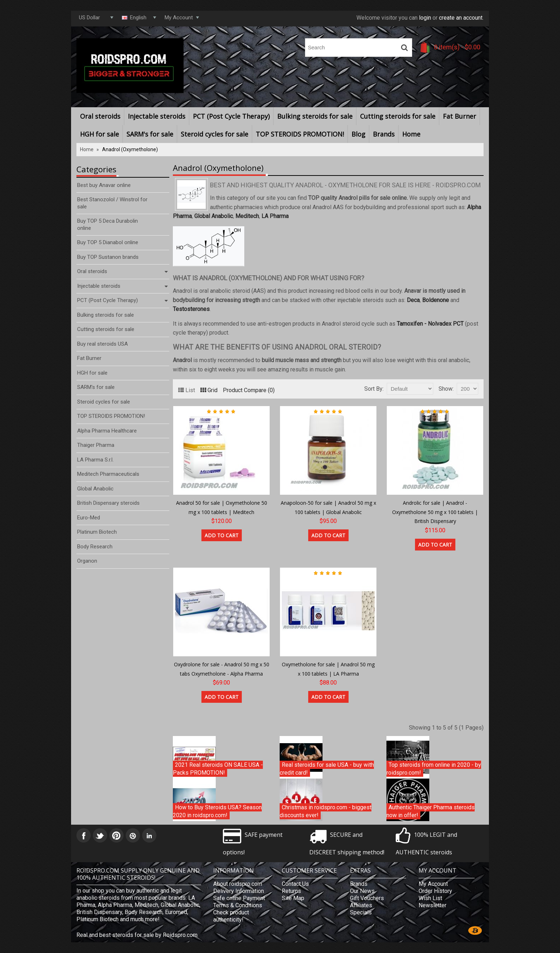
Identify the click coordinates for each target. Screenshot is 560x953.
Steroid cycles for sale (214, 134)
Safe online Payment (239, 898)
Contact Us (295, 884)
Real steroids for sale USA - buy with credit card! (327, 769)
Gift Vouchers (367, 898)
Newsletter (432, 905)
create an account (461, 18)
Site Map (293, 898)
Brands (384, 134)
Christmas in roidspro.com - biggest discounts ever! (326, 811)
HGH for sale (99, 134)
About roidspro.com (238, 884)
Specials (361, 912)
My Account (433, 884)
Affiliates (361, 905)
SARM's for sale (150, 134)
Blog (358, 134)
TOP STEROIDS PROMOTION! (300, 134)
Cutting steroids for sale (398, 116)
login (425, 18)
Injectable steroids (157, 116)
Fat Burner (459, 116)
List (187, 390)
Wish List (430, 898)
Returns (291, 891)
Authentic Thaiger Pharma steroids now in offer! (431, 811)
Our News (362, 891)
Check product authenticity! (231, 916)
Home (411, 134)
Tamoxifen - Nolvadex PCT (430, 324)
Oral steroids (100, 116)
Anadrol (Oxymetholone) (130, 149)
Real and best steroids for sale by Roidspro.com (137, 935)
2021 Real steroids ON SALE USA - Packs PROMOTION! (218, 769)
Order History (435, 891)
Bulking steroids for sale (315, 116)
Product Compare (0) (249, 390)
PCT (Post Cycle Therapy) (231, 116)
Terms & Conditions (238, 905)
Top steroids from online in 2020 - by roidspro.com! (434, 769)
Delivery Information (239, 891)
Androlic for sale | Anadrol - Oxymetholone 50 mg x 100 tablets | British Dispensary (435, 512)
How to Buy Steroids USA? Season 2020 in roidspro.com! (217, 811)
